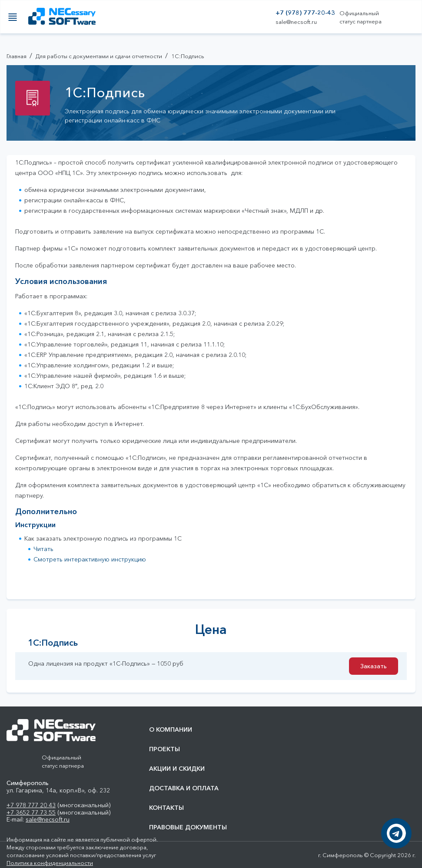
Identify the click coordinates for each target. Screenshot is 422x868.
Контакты (166, 808)
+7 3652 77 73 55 (31, 812)
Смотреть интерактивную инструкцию (90, 559)
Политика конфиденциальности (50, 863)
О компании (171, 730)
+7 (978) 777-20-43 (305, 13)
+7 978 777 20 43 (31, 805)
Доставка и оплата (184, 788)
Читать (43, 549)
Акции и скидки (177, 769)
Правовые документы (188, 827)
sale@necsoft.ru (296, 22)
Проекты (164, 749)
